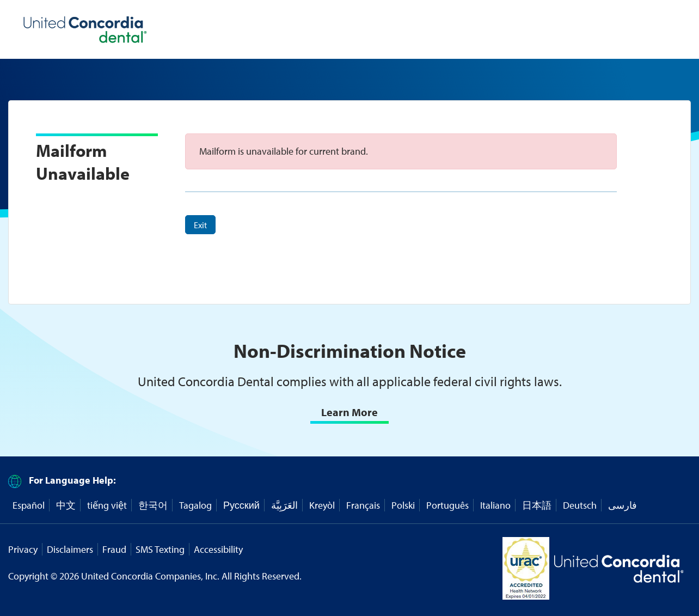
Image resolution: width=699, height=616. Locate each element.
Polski (403, 505)
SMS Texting (160, 549)
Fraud (114, 549)
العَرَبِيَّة (284, 505)
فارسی (623, 505)
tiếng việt (107, 505)
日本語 (537, 505)
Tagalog (195, 505)
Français (363, 505)
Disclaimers (70, 549)
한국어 (153, 505)
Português (447, 505)
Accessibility (218, 549)
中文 (66, 505)
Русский (241, 505)
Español (29, 505)
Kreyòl (322, 505)
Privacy (23, 549)
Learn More (349, 412)
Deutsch (580, 505)
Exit (200, 225)
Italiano (495, 505)
